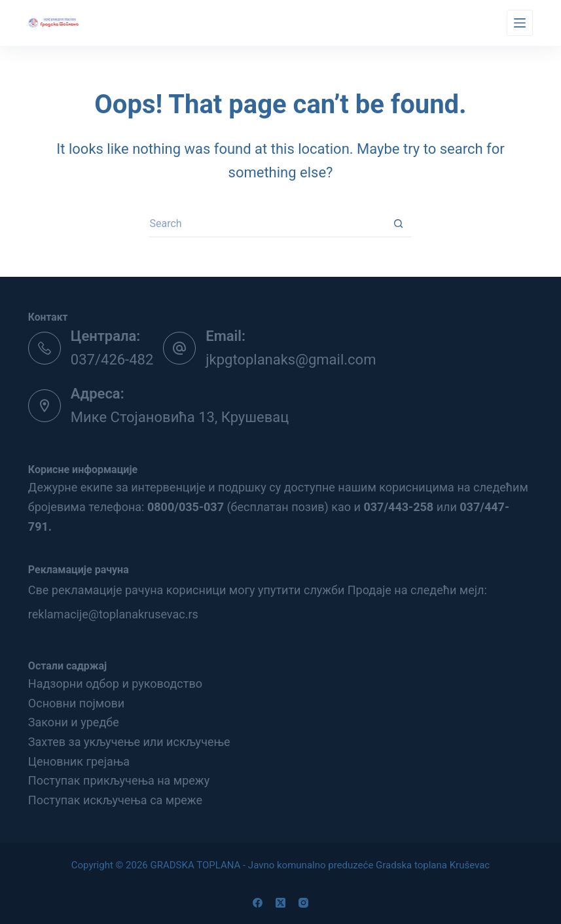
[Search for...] (267, 224)
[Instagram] (303, 903)
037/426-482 (112, 360)
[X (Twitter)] (280, 903)
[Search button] (398, 224)
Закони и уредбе (74, 722)
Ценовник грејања (79, 761)
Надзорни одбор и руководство (115, 684)
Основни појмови (76, 703)
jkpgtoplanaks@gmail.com (291, 360)
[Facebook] (258, 903)
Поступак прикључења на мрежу (119, 780)
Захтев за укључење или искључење (129, 742)
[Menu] (520, 23)
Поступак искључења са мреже (115, 800)
